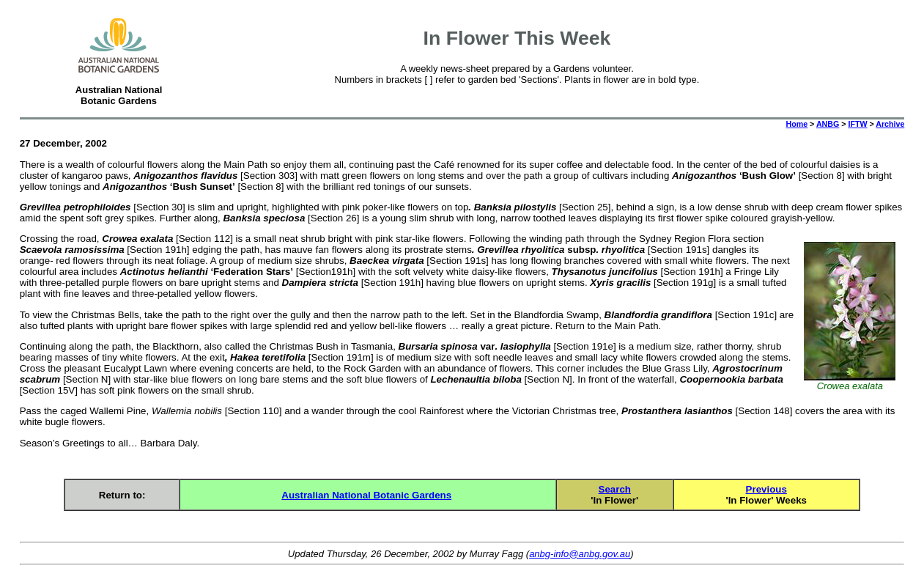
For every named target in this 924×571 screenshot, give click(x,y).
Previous (766, 489)
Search (615, 489)
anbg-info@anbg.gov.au (580, 554)
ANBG (828, 124)
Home (797, 124)
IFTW (857, 124)
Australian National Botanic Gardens (366, 495)
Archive (890, 124)
